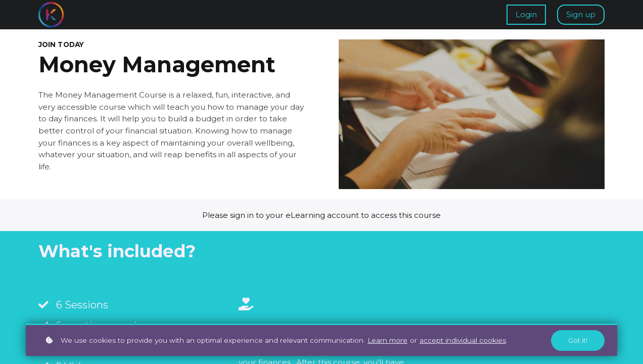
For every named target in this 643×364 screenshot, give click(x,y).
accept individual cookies (463, 340)
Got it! (578, 340)
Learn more (387, 340)
